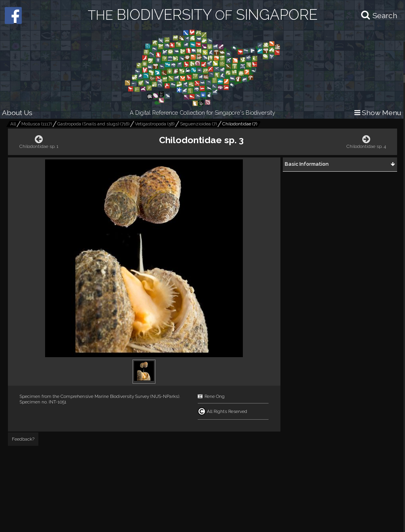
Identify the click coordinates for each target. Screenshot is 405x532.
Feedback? (23, 439)
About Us (17, 113)
